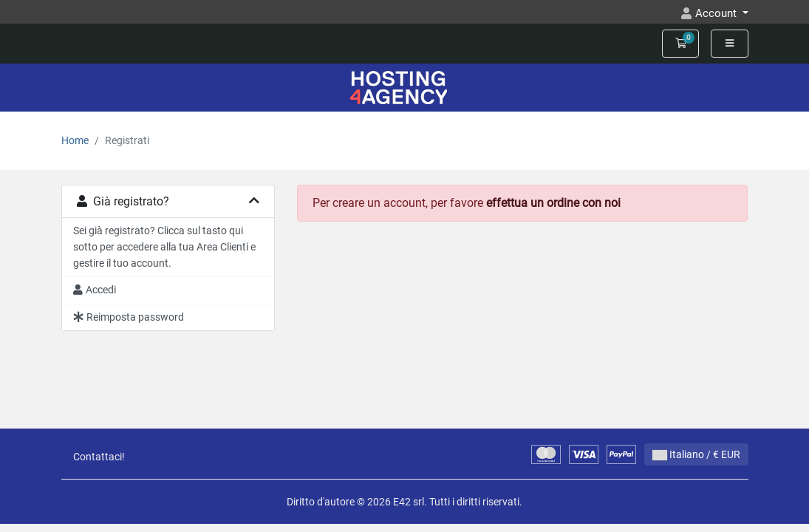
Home (75, 141)
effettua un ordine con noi (553, 203)
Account (717, 13)
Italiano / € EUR (696, 454)
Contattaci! (99, 457)
